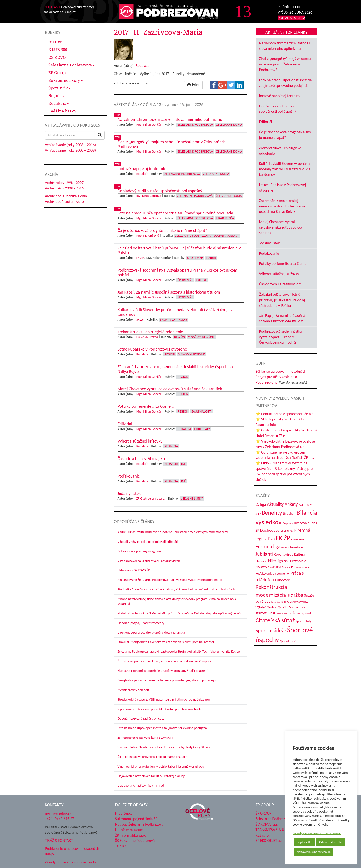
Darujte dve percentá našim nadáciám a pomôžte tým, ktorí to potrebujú (167, 680)
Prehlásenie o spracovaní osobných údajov (72, 851)
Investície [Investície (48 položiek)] (297, 547)
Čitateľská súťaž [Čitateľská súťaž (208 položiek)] (275, 620)
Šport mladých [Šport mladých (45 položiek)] (305, 621)
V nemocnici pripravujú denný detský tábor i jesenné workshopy (161, 766)
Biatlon (56, 42)
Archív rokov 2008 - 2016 (64, 188)
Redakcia (59, 103)
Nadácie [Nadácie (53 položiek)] (262, 561)
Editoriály (202, 429)
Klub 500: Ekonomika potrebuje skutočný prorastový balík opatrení (162, 671)
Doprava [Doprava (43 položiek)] (288, 523)
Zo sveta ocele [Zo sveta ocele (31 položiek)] (284, 613)
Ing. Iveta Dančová (149, 196)
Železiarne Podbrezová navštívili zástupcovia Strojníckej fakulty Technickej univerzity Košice (179, 652)
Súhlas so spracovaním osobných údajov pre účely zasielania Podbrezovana (281, 377)
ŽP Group (58, 73)
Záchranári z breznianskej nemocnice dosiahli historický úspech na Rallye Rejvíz (282, 206)
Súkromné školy (66, 80)
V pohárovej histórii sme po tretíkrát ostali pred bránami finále (160, 709)
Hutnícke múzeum (129, 830)
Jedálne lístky (63, 111)
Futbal (211, 258)
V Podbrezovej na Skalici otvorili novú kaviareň (149, 561)
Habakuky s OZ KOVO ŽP (134, 570)
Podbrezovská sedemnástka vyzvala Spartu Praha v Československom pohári (281, 337)
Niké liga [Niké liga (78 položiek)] (275, 561)
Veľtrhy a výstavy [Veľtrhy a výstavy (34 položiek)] (299, 602)
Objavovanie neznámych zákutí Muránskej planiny (151, 776)
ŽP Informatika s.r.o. (131, 835)
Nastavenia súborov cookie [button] (314, 852)
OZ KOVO (57, 57)
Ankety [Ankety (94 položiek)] (291, 504)
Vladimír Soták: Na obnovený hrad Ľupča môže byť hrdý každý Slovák (164, 747)
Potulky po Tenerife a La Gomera (284, 263)
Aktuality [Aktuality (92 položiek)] (275, 504)
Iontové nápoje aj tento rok (280, 96)
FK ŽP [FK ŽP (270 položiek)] (283, 538)
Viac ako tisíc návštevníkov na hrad (141, 786)
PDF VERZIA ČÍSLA (292, 18)
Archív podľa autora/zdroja (66, 202)
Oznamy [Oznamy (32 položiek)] (286, 567)
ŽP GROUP (264, 813)
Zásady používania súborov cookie (317, 833)
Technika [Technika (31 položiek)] (275, 602)
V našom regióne (201, 337)
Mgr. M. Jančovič (148, 236)
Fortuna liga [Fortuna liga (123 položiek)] (268, 546)
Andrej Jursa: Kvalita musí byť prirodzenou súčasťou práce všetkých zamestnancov (173, 532)
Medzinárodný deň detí (133, 690)
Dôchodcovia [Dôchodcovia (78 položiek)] (271, 530)
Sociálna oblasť (226, 236)
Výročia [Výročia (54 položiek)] (282, 607)
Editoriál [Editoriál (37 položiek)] (289, 531)
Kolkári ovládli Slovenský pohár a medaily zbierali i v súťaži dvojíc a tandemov (285, 169)
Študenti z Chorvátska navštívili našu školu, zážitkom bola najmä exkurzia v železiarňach (176, 589)
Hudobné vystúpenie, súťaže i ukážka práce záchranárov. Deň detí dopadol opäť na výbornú (179, 613)
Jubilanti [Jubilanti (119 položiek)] (264, 554)
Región (56, 96)
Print (193, 85)
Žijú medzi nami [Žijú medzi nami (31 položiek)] (288, 641)
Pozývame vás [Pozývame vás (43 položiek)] (300, 567)
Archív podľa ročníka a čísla (66, 196)
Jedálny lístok (270, 243)
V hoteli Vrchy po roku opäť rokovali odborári (148, 542)
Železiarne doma (229, 125)
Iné (184, 464)
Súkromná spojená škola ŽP (136, 819)
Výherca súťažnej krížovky (279, 274)
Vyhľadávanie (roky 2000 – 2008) (70, 150)
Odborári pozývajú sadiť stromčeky (141, 623)
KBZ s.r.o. (263, 835)
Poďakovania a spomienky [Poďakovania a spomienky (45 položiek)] (273, 574)
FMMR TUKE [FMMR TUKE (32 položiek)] (298, 540)
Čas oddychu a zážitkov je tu (281, 284)
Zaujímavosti (202, 411)
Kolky (183, 320)
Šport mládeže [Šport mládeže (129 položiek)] (271, 630)
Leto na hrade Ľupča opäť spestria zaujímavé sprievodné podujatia (162, 728)
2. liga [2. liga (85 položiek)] (261, 504)
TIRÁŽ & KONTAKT (59, 841)
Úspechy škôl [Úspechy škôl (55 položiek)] (301, 613)
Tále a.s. (121, 846)
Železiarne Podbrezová (71, 65)
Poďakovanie (269, 253)
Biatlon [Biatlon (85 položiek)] (289, 513)
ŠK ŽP (140, 320)
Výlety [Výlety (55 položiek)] (260, 607)
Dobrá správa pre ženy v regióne (139, 551)
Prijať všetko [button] (304, 842)
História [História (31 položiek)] (285, 547)
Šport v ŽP (59, 88)
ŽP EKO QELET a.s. (269, 841)
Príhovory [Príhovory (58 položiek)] (282, 580)
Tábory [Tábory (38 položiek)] (285, 602)
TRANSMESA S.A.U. (271, 830)
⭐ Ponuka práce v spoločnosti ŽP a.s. (285, 414)
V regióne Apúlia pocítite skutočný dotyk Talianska (151, 633)
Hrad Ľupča (225, 218)
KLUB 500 (58, 50)
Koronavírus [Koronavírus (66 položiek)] (283, 554)
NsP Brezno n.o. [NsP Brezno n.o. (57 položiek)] (295, 561)
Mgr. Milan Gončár (149, 125)
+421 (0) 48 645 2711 (61, 819)
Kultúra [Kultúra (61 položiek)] (300, 554)
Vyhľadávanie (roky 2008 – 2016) (70, 145)
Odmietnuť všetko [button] (331, 842)
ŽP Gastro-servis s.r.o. (151, 499)
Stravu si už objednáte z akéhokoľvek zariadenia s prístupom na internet (166, 642)
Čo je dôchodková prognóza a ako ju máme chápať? (152, 757)
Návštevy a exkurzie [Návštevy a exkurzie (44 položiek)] (268, 567)
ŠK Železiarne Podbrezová (135, 841)
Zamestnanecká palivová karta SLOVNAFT (145, 738)
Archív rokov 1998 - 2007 (64, 183)
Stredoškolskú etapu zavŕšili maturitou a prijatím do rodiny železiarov (164, 700)
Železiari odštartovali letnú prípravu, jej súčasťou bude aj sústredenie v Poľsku (282, 300)
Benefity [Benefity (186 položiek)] (272, 513)
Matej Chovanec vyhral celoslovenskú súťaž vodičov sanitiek (281, 227)
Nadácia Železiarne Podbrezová (139, 824)
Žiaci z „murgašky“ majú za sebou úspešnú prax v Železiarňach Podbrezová (285, 64)
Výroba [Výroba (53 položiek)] (271, 607)
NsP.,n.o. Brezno (147, 337)
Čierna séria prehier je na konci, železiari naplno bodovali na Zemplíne (165, 661)
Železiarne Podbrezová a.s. (276, 819)
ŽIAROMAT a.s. (267, 824)
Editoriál (266, 122)
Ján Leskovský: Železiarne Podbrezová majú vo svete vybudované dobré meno (170, 580)
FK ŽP (140, 258)
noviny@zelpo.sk (58, 813)
